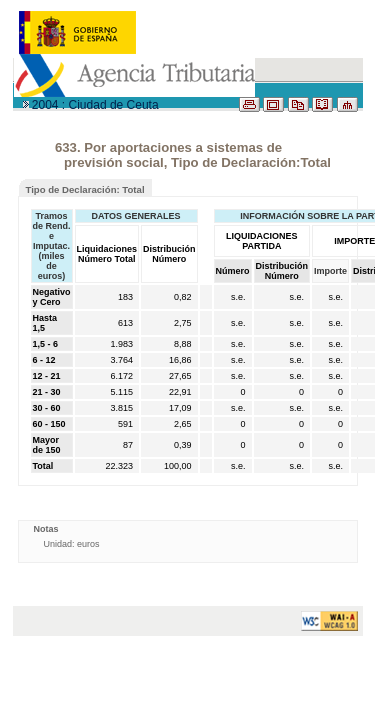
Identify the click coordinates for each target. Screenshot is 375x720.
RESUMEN (334, 147)
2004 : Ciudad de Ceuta (95, 105)
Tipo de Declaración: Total (85, 189)
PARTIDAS (52, 122)
